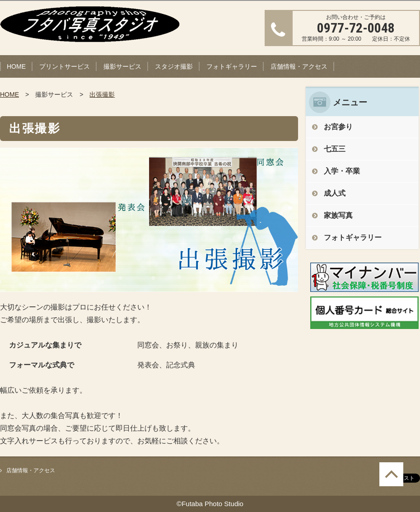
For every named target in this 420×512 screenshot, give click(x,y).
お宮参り (338, 127)
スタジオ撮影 (174, 66)
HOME (16, 66)
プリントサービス (65, 66)
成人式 (335, 193)
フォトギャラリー (232, 66)
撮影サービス (122, 66)
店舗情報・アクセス (299, 66)
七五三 (335, 149)
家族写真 (338, 215)
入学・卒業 (342, 171)
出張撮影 (102, 94)
